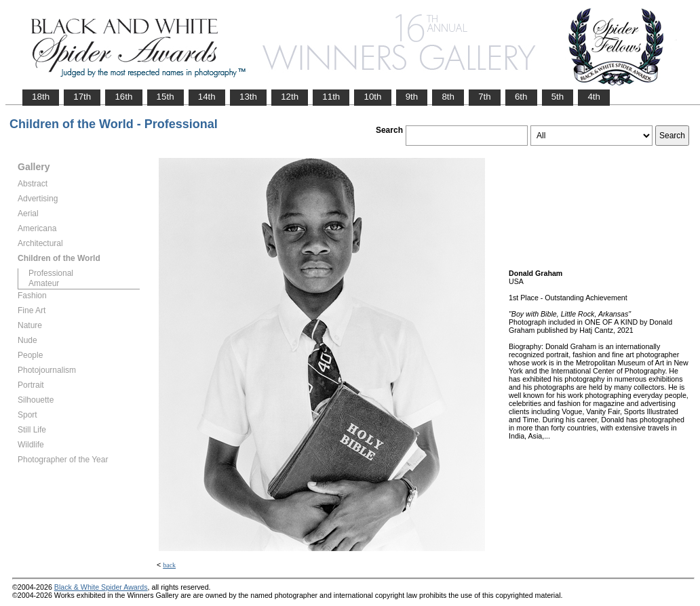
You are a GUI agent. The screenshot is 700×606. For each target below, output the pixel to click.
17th (82, 97)
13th (248, 97)
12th (290, 97)
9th (412, 97)
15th (166, 97)
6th (521, 97)
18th (41, 97)
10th (372, 97)
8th (448, 97)
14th (207, 97)
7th (485, 97)
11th (331, 97)
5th (558, 97)
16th (123, 97)
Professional (51, 273)
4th (594, 97)
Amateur (44, 283)
